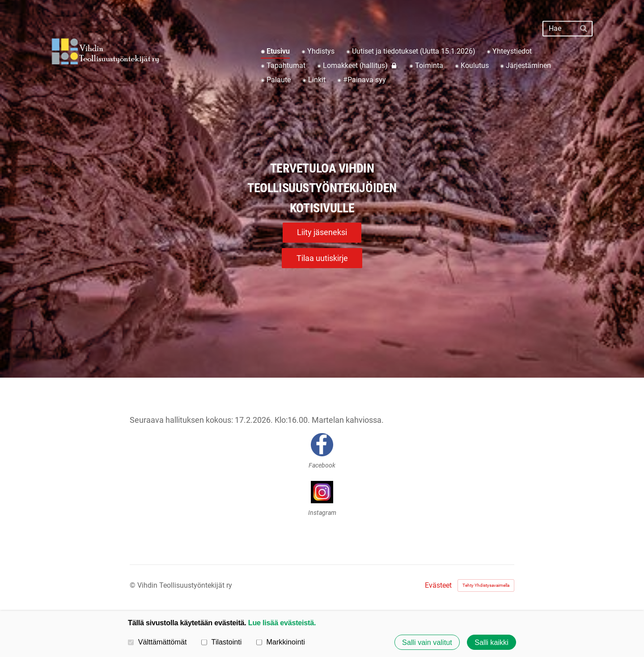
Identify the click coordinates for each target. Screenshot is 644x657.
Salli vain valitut (427, 642)
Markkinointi (281, 642)
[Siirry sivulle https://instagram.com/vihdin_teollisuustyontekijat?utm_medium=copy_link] (322, 492)
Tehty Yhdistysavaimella (486, 585)
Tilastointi (221, 642)
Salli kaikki (491, 642)
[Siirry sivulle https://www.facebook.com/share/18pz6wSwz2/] (322, 445)
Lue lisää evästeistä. (282, 623)
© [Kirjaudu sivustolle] (133, 585)
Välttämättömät (157, 642)
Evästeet (438, 585)
